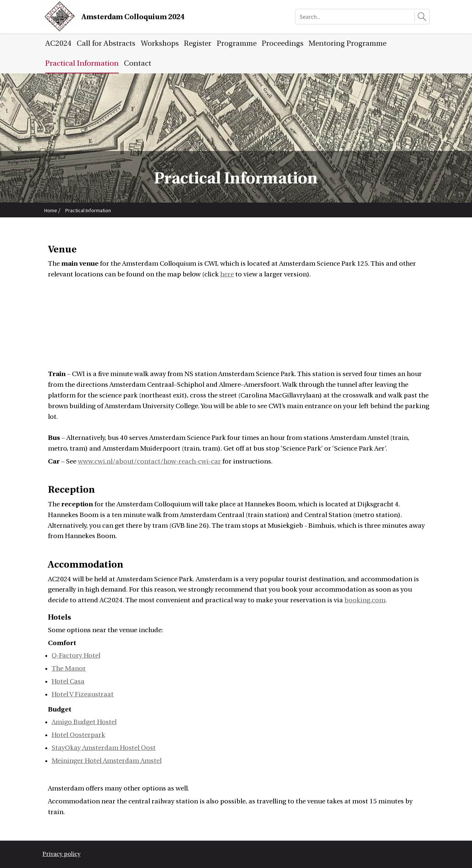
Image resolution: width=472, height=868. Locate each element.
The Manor (69, 669)
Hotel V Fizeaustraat (83, 694)
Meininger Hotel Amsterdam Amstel (107, 761)
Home (51, 210)
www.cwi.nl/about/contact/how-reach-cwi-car (149, 461)
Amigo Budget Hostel (84, 722)
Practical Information (88, 210)
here (227, 274)
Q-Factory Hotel (76, 656)
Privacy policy (61, 854)
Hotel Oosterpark (78, 735)
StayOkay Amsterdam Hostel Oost (104, 748)
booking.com (365, 600)
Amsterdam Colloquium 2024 (133, 17)
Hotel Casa (68, 681)
